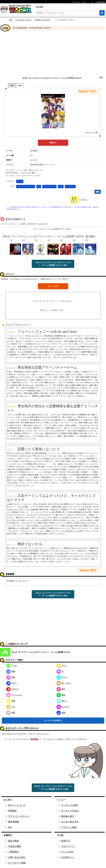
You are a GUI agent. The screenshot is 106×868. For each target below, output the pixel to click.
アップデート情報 (17, 863)
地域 (61, 713)
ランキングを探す (70, 805)
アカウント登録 (69, 827)
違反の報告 (14, 841)
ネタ (11, 707)
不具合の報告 (15, 846)
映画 (11, 677)
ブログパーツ (68, 846)
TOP (11, 20)
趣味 (61, 695)
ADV (61, 186)
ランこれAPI (67, 852)
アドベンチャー (49, 186)
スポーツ (12, 689)
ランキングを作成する (53, 720)
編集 (98, 192)
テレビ (62, 677)
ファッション (14, 695)
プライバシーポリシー (19, 816)
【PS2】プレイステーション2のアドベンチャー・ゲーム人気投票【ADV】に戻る (53, 264)
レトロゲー (70, 186)
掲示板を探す (68, 816)
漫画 (11, 671)
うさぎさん (83, 200)
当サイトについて (17, 805)
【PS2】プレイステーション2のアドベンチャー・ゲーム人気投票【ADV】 (52, 78)
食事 (11, 701)
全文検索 (39, 7)
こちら (95, 207)
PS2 (39, 186)
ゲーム (20, 181)
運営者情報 (14, 822)
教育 (11, 713)
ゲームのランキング (24, 20)
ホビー (12, 683)
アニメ (62, 665)
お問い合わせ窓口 (17, 857)
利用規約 (12, 811)
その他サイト (68, 857)
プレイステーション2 (26, 186)
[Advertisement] (53, 53)
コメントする (53, 286)
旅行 (61, 689)
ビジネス (63, 707)
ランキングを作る (70, 811)
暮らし (62, 701)
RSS (10, 827)
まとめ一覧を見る (70, 822)
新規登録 (35, 739)
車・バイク (64, 683)
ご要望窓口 (14, 852)
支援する (65, 841)
